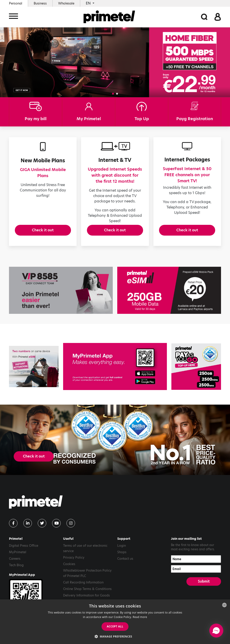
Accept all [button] (115, 626)
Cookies (69, 568)
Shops (122, 556)
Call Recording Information (83, 586)
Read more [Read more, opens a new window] (140, 617)
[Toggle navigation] (13, 17)
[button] (113, 94)
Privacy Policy (74, 561)
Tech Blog (16, 569)
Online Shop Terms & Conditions (87, 592)
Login (122, 549)
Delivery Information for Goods (86, 599)
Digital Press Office (24, 549)
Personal (16, 3)
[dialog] (115, 622)
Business (40, 3)
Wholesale (66, 3)
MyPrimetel (18, 556)
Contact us (125, 562)
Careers (15, 562)
